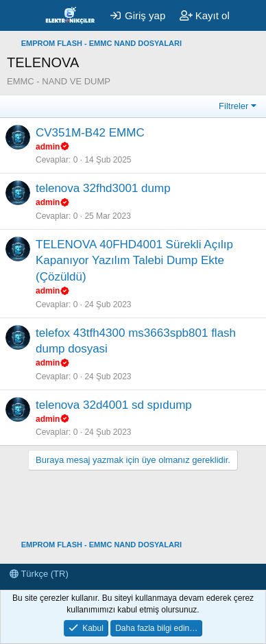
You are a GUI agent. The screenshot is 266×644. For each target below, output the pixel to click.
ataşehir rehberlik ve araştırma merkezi (144, 586)
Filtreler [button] (233, 106)
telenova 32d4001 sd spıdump (114, 405)
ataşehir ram (34, 586)
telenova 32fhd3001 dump (103, 188)
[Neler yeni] (250, 15)
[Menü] (19, 16)
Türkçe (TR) (39, 574)
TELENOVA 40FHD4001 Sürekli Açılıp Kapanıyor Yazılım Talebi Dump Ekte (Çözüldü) (134, 261)
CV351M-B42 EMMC (90, 133)
